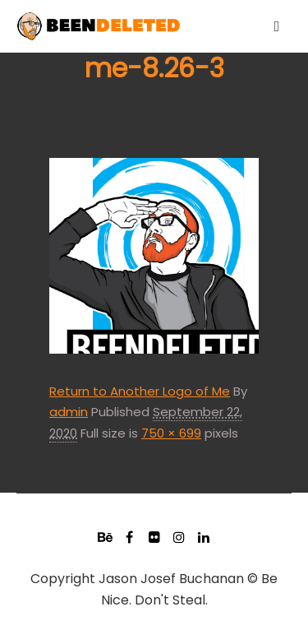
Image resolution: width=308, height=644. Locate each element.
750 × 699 (171, 433)
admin (69, 412)
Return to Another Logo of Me (140, 391)
